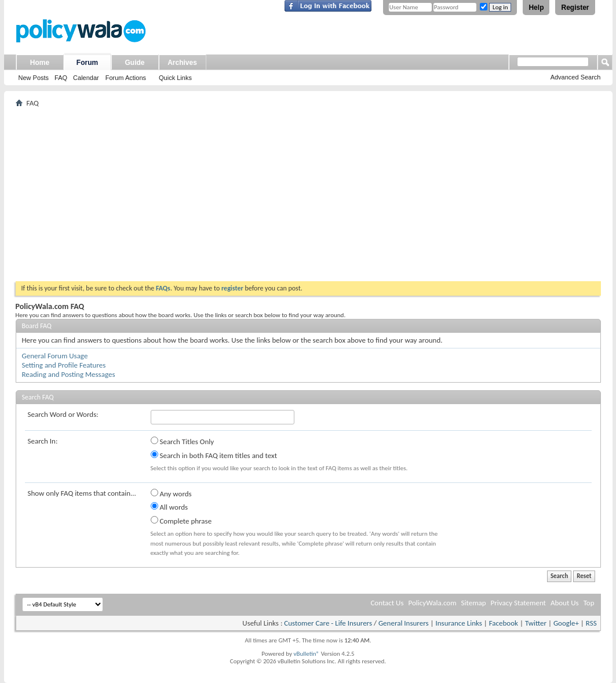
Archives (182, 63)
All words (170, 507)
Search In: (43, 441)
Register (575, 8)
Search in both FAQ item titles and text (214, 455)
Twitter (536, 623)
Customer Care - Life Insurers (328, 623)
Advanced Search (576, 77)
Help (536, 8)
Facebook (504, 623)
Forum (87, 63)
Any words (171, 493)
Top (589, 603)
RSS (591, 623)
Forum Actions (126, 78)
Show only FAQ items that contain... (82, 493)
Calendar (86, 78)
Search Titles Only (183, 441)
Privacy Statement (518, 603)
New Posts (34, 78)
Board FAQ (37, 326)
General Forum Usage (55, 356)
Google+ (566, 623)
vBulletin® (306, 654)
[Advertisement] (308, 194)
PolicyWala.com (432, 603)
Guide (134, 63)
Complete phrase (181, 521)
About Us (565, 603)
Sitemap (474, 603)
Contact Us (387, 603)
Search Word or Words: (63, 414)
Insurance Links (458, 623)
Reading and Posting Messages (69, 374)
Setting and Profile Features (64, 365)
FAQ (61, 78)
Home (40, 63)
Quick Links (175, 78)
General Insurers (404, 623)
